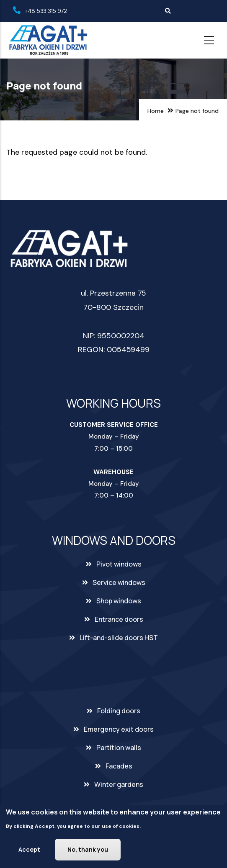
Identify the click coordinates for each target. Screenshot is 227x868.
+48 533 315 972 (46, 11)
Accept (29, 851)
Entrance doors (119, 619)
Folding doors (119, 711)
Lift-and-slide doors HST (119, 638)
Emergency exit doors (119, 729)
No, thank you (88, 851)
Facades (119, 766)
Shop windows (119, 601)
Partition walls (119, 748)
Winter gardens (119, 784)
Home (156, 111)
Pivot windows (119, 564)
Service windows (119, 582)
